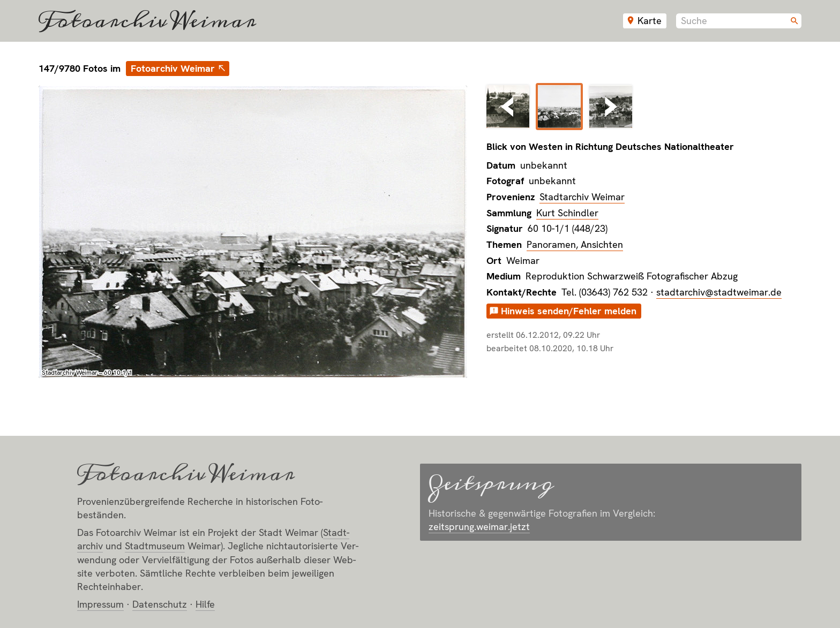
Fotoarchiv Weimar (147, 21)
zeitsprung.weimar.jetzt (479, 527)
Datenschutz (160, 604)
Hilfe (205, 604)
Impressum (100, 604)
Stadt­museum (155, 546)
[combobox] (739, 21)
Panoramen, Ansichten (575, 244)
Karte (650, 21)
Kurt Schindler (567, 213)
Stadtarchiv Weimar (582, 197)
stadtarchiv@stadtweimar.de (719, 292)
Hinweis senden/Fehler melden (569, 311)
